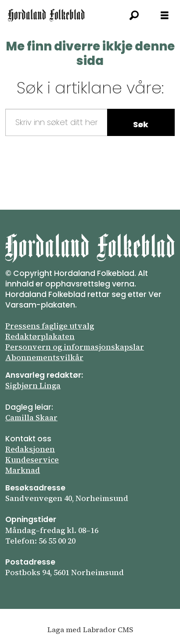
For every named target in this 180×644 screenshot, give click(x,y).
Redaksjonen (30, 449)
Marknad (23, 470)
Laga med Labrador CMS (90, 630)
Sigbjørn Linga (33, 386)
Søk (141, 124)
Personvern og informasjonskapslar (75, 347)
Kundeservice (32, 460)
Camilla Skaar (31, 418)
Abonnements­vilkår (44, 358)
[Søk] (134, 15)
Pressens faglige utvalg (50, 326)
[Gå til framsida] (46, 15)
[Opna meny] (165, 16)
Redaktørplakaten (40, 336)
